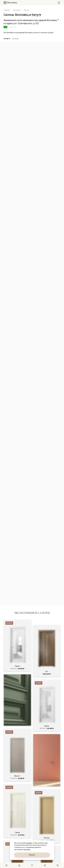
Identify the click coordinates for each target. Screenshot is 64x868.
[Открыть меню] (59, 3)
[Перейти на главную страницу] (10, 3)
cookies (29, 843)
